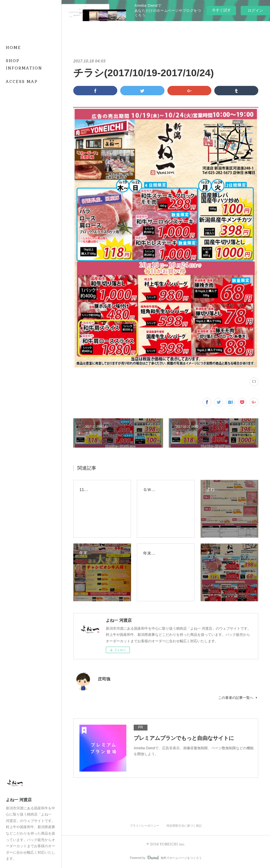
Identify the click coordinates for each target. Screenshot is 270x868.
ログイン (255, 10)
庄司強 (104, 679)
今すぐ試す (221, 10)
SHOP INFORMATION (24, 64)
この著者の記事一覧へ (238, 698)
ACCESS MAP (22, 81)
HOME (13, 47)
